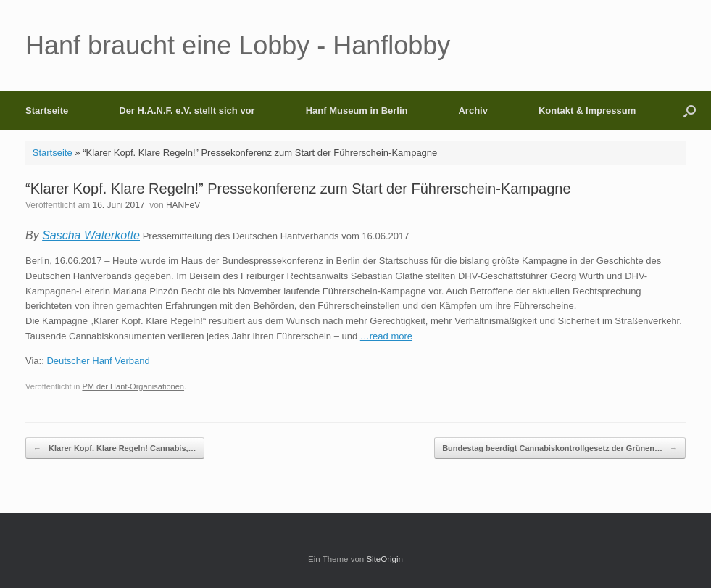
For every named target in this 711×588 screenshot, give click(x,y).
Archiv (473, 111)
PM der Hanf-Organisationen (133, 386)
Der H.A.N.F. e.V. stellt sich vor (187, 111)
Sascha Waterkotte (91, 235)
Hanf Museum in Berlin (357, 111)
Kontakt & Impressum (587, 111)
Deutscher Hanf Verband (98, 361)
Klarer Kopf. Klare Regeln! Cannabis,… (115, 448)
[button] (690, 111)
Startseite (47, 111)
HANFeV (183, 205)
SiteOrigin (384, 559)
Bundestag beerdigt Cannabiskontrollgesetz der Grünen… (560, 448)
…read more (386, 336)
